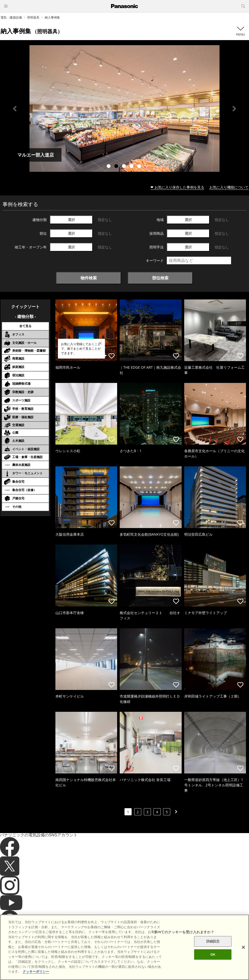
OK (213, 954)
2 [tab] (117, 167)
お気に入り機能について (229, 187)
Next (234, 109)
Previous (15, 109)
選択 (71, 220)
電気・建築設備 (11, 17)
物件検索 (89, 278)
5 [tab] (140, 167)
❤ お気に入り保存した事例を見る (177, 187)
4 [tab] (132, 167)
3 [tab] (124, 167)
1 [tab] (109, 167)
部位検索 (160, 278)
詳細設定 (213, 941)
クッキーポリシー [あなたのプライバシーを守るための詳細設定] (36, 971)
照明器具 (33, 17)
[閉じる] (243, 947)
